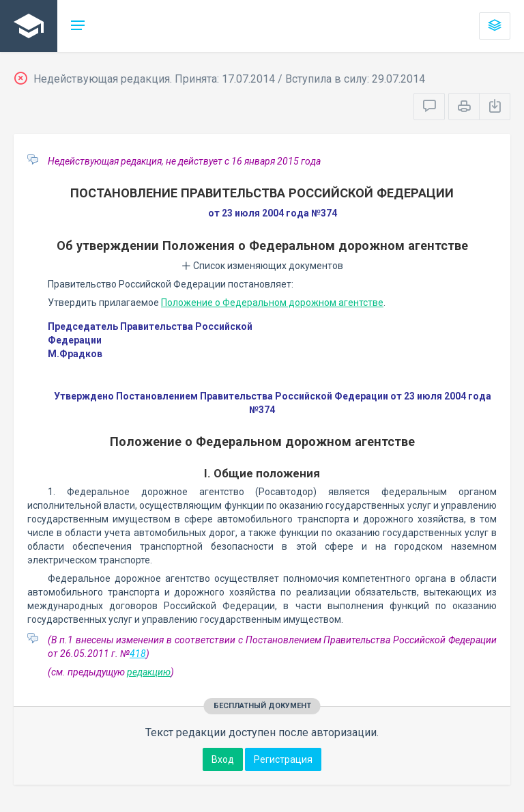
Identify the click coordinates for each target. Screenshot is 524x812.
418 (138, 654)
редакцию (149, 672)
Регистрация (283, 759)
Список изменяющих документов (262, 266)
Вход (223, 759)
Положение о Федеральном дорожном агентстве (272, 303)
